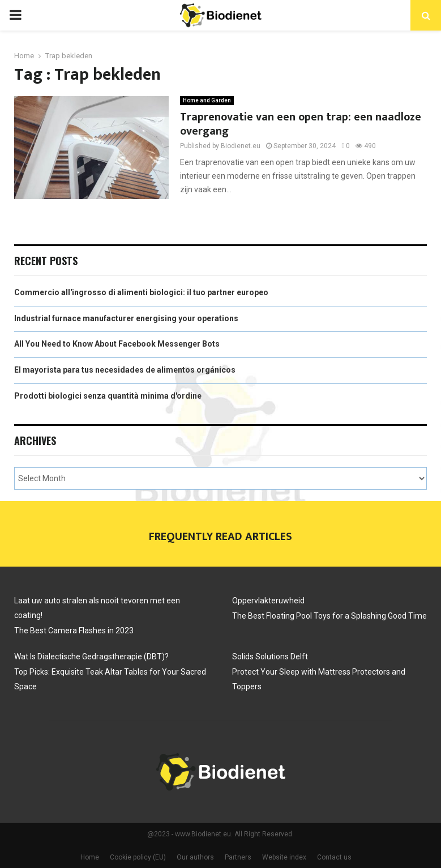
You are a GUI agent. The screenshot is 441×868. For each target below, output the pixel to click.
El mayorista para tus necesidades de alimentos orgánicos (125, 370)
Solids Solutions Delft (271, 657)
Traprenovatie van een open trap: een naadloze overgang (301, 124)
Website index (284, 857)
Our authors (195, 857)
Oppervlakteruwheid (268, 601)
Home (90, 857)
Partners (238, 857)
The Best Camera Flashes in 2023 (74, 631)
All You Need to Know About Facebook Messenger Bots (117, 344)
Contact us (334, 857)
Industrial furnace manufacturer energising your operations (126, 318)
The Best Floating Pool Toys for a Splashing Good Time (329, 616)
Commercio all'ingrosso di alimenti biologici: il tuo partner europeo (141, 292)
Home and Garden (207, 100)
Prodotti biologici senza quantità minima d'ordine (108, 396)
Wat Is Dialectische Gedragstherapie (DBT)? (91, 657)
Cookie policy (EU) (138, 857)
